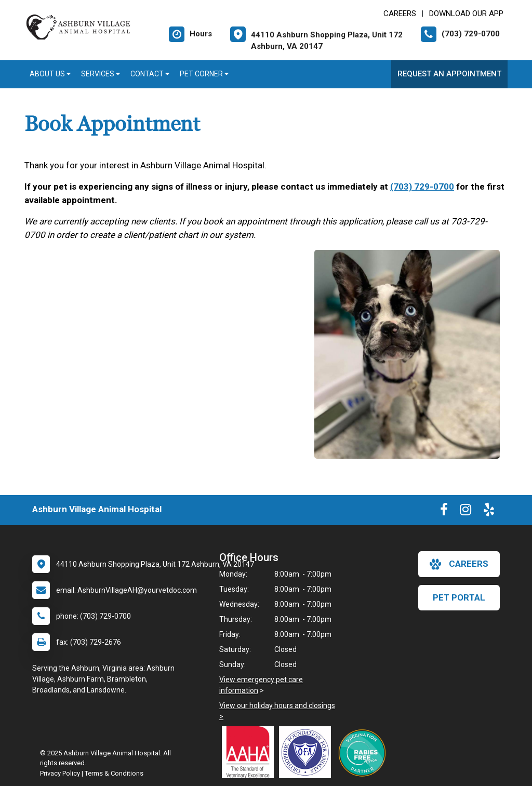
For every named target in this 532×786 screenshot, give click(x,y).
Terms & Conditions (114, 773)
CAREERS (400, 14)
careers (459, 564)
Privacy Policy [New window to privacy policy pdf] (60, 773)
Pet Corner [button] (204, 74)
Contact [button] (150, 74)
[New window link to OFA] (308, 752)
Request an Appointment (449, 74)
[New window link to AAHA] (250, 752)
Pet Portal (459, 597)
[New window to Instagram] (465, 512)
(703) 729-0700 (422, 186)
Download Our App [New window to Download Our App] (466, 14)
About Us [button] (50, 74)
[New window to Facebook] (444, 512)
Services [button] (101, 74)
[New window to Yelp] (489, 512)
